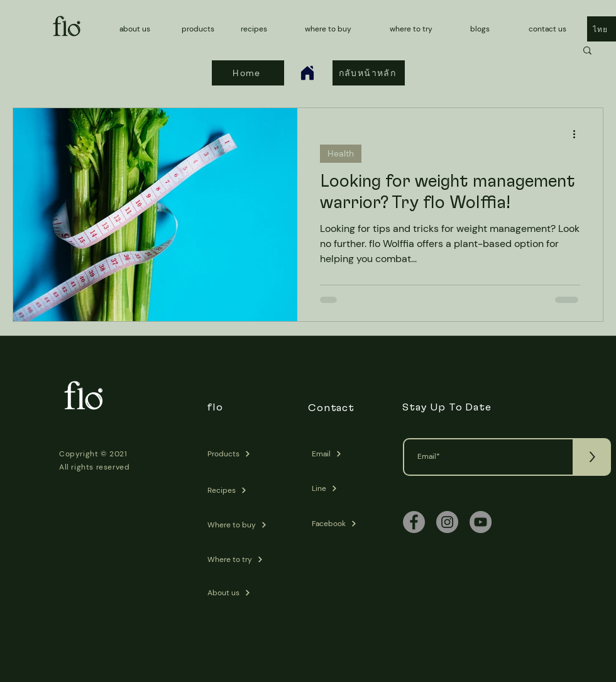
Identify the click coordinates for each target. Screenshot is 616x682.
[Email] (344, 454)
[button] (587, 51)
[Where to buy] (240, 525)
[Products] (240, 454)
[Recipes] (240, 490)
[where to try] (414, 29)
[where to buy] (331, 29)
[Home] (307, 73)
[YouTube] (481, 522)
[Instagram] (447, 522)
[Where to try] (240, 559)
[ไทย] (602, 29)
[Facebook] (344, 524)
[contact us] (553, 29)
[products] (200, 29)
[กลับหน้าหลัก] (369, 73)
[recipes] (259, 29)
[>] (592, 457)
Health (341, 153)
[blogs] (494, 29)
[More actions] (578, 134)
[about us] (140, 29)
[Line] (344, 488)
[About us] (240, 593)
